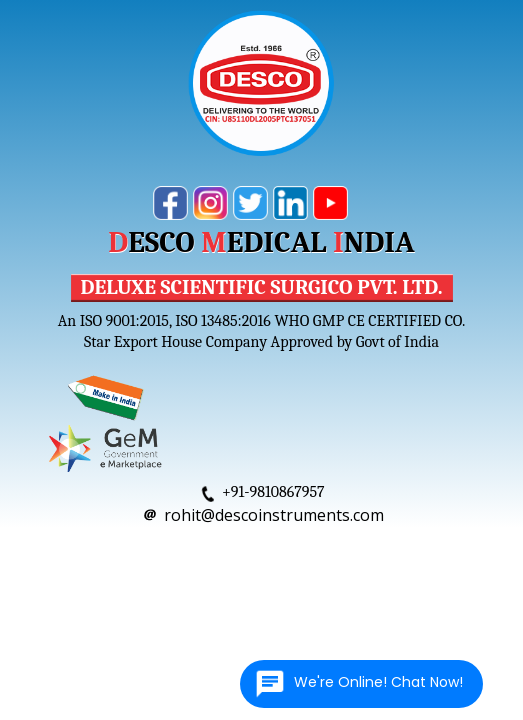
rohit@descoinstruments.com (274, 515)
